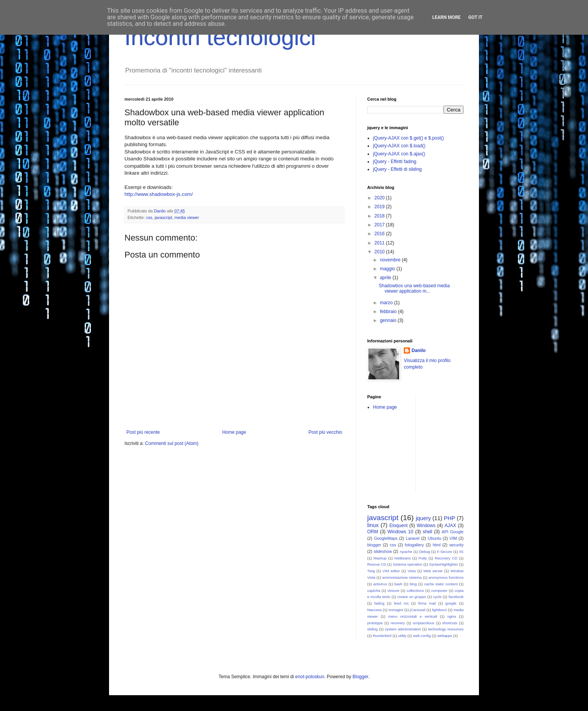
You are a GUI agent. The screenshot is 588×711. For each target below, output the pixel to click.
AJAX (450, 526)
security (456, 545)
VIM (453, 538)
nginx (452, 616)
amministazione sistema (402, 577)
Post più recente (143, 432)
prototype (375, 623)
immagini (396, 610)
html (437, 545)
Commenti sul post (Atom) (172, 443)
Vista (412, 571)
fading (379, 603)
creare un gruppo (412, 597)
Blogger (360, 677)
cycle (437, 597)
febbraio (389, 312)
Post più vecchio (325, 432)
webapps (445, 636)
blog (413, 584)
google (451, 603)
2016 (380, 234)
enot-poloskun (310, 677)
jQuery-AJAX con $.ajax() (399, 154)
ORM (373, 532)
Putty (423, 558)
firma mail (427, 603)
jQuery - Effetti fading (395, 162)
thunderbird (382, 636)
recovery (398, 623)
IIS (461, 552)
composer (439, 591)
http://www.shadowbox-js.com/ (159, 194)
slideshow (383, 551)
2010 (380, 252)
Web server (433, 571)
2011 (380, 243)
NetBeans (403, 558)
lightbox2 (439, 610)
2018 (380, 216)
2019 (380, 207)
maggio (388, 269)
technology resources (446, 629)
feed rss (401, 603)
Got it (475, 17)
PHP (450, 518)
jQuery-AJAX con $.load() (399, 146)
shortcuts (450, 623)
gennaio (389, 320)
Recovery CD (446, 558)
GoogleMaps (386, 538)
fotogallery (414, 545)
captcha (374, 591)
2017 (380, 225)
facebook (456, 597)
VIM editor (391, 571)
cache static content (441, 584)
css (149, 217)
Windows (426, 526)
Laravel (412, 538)
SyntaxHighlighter (443, 564)
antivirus (380, 584)
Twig (371, 571)
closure (394, 591)
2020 (380, 198)
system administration (403, 629)
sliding (372, 629)
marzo (387, 303)
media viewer (187, 217)
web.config (422, 636)
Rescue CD (377, 564)
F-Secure (444, 552)
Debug (425, 552)
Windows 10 (401, 532)
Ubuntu (434, 538)
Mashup (380, 558)
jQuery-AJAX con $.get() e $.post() (408, 138)
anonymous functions (446, 577)
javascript (163, 217)
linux (373, 525)
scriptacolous (423, 623)
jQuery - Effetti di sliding (397, 169)
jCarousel (418, 610)
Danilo (419, 350)
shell (428, 532)
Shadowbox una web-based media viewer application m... (414, 288)
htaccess (375, 610)
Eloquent (398, 526)
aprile (386, 278)
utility (402, 636)
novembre (391, 260)
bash (398, 584)
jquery (423, 518)
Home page (234, 432)
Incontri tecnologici (220, 37)
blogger (374, 545)
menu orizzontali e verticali (412, 616)
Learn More (447, 17)
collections (415, 591)
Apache (406, 552)
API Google (453, 532)
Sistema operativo (407, 564)
